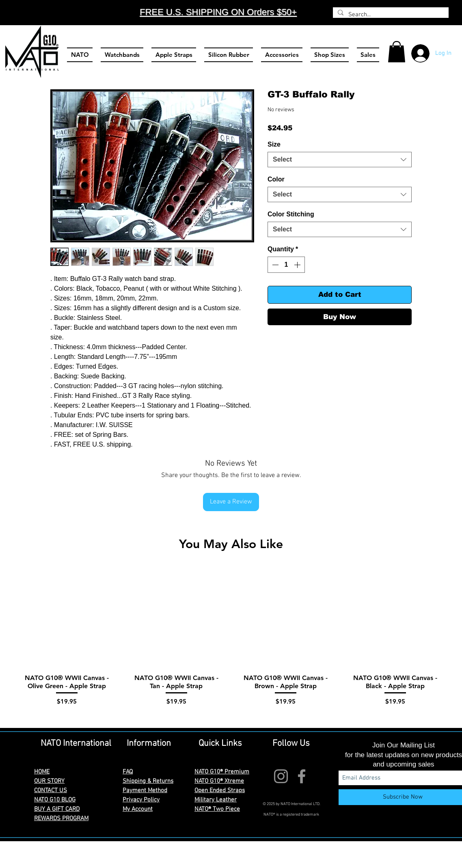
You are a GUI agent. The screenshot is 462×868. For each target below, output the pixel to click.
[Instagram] (281, 776)
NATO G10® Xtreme (219, 781)
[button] (397, 52)
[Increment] (298, 265)
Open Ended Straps (220, 790)
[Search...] (390, 15)
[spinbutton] (286, 265)
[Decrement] (274, 265)
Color (276, 179)
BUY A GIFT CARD (57, 809)
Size (274, 144)
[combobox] (340, 160)
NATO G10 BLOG (55, 800)
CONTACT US (51, 790)
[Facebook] (302, 776)
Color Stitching (291, 214)
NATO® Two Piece (217, 809)
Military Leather (216, 800)
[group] (231, 644)
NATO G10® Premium (222, 772)
